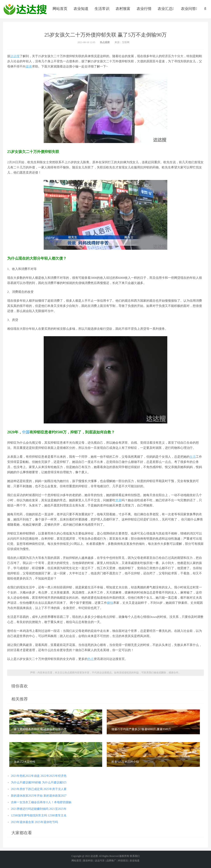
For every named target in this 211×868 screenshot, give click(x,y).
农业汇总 (166, 9)
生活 (193, 457)
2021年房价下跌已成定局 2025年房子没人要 (39, 789)
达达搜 (15, 56)
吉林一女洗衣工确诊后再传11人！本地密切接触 (41, 802)
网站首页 (60, 9)
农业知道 (81, 9)
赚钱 (110, 603)
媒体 (29, 66)
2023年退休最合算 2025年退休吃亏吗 (34, 822)
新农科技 (88, 861)
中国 (26, 432)
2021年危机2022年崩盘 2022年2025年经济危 (39, 776)
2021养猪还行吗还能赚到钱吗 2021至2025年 (39, 809)
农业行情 (144, 9)
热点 (91, 659)
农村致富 (123, 9)
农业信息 (25, 9)
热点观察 (105, 42)
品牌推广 (111, 861)
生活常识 (102, 9)
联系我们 (135, 856)
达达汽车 (100, 861)
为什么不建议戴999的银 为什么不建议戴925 (39, 782)
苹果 (118, 500)
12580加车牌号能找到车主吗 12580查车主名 (39, 815)
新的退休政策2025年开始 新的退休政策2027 (39, 796)
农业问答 (189, 9)
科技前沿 (123, 861)
